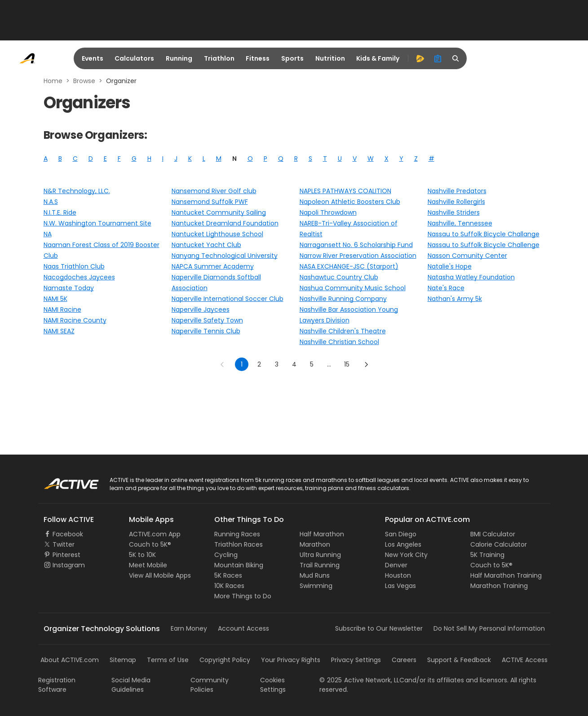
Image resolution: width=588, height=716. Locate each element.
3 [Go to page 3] (277, 364)
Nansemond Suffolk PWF (210, 202)
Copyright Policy (225, 660)
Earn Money (189, 628)
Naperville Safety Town (207, 320)
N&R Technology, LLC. (77, 191)
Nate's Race (446, 288)
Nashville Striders (454, 212)
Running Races (237, 534)
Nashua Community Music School (353, 288)
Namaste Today (69, 288)
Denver (396, 565)
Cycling (226, 555)
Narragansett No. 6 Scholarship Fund (356, 245)
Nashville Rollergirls (456, 202)
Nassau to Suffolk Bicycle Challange (484, 234)
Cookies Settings (273, 685)
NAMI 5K (55, 299)
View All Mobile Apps (160, 575)
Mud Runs (315, 575)
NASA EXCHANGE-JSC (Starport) (349, 266)
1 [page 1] (242, 364)
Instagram (69, 565)
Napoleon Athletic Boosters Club (350, 202)
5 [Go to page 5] (312, 364)
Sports (292, 58)
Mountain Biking (239, 565)
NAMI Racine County (75, 320)
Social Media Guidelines (131, 685)
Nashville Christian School (339, 342)
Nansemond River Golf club (214, 191)
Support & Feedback (459, 660)
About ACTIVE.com (70, 660)
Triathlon (219, 58)
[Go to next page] (366, 364)
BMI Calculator (493, 534)
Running (179, 58)
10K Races (229, 586)
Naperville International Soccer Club (228, 299)
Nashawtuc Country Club (339, 277)
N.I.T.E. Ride (60, 212)
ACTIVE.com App (155, 534)
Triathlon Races (239, 544)
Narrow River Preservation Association (358, 256)
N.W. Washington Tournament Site (97, 223)
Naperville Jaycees (201, 309)
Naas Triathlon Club (74, 266)
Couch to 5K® (150, 544)
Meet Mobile (148, 565)
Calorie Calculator (499, 544)
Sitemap (123, 660)
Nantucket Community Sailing (219, 212)
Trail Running (320, 565)
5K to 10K (142, 555)
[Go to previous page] (222, 364)
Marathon (315, 544)
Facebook (68, 534)
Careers (404, 660)
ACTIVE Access (525, 660)
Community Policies (210, 685)
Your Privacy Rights (291, 660)
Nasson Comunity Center (467, 256)
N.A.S (51, 202)
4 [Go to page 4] (294, 364)
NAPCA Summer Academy (213, 266)
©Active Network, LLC (362, 680)
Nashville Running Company (343, 299)
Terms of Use (168, 660)
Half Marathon (322, 534)
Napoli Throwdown (328, 212)
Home (53, 81)
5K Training (487, 555)
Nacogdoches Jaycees (79, 277)
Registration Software (57, 685)
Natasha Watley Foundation (471, 277)
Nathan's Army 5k (455, 299)
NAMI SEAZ (59, 331)
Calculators (134, 58)
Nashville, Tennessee (460, 223)
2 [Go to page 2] (259, 364)
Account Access (243, 628)
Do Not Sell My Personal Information (489, 628)
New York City (406, 555)
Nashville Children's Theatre (343, 331)
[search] (456, 58)
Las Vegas (400, 586)
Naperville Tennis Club (206, 331)
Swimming (316, 586)
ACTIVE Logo (63, 481)
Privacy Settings (356, 660)
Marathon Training (499, 586)
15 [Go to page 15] (347, 364)
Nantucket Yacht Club (206, 245)
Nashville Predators (457, 191)
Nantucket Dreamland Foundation (225, 223)
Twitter (64, 544)
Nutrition (330, 58)
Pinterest (66, 555)
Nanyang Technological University (225, 256)
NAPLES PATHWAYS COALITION (345, 191)
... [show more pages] (329, 364)
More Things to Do (243, 596)
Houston (398, 575)
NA (48, 234)
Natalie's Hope (450, 266)
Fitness (258, 58)
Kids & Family (378, 58)
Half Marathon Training (506, 575)
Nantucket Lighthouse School (217, 234)
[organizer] (438, 58)
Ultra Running (320, 555)
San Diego (401, 534)
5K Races (228, 575)
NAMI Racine (62, 309)
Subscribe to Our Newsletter (379, 628)
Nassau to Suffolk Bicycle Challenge (484, 245)
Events (93, 58)
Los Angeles (403, 544)
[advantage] (420, 58)
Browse (84, 81)
